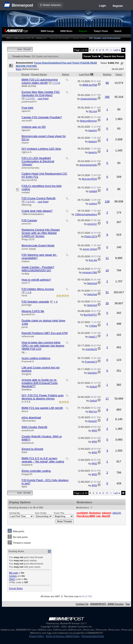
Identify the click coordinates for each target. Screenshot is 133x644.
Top (127, 604)
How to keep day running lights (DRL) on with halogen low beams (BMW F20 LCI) (43, 346)
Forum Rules (16, 588)
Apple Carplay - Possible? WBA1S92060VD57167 (38, 269)
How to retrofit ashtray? (36, 280)
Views (119, 74)
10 (107, 270)
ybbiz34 (116, 513)
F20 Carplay (29, 220)
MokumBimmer (88, 121)
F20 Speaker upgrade (35, 302)
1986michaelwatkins (33, 214)
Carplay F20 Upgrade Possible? (42, 117)
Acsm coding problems (36, 358)
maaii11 (93, 336)
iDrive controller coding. (36, 471)
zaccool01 (27, 120)
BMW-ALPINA (29, 86)
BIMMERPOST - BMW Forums (107, 604)
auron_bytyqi (29, 249)
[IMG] (12, 579)
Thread (25, 74)
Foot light (27, 108)
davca (25, 411)
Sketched (92, 283)
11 (107, 50)
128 (107, 201)
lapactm (26, 111)
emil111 (26, 283)
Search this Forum (114, 56)
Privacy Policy (37, 636)
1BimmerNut (29, 421)
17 (107, 399)
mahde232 (91, 349)
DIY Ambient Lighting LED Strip (41, 149)
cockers (93, 203)
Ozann (25, 143)
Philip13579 (28, 239)
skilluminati (28, 336)
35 (107, 303)
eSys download (31, 417)
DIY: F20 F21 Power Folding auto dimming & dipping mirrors (43, 397)
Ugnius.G (26, 152)
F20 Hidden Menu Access (38, 289)
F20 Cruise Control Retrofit (38, 198)
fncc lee (93, 260)
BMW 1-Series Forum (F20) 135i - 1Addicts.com (27, 38)
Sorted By (14, 513)
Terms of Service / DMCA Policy (63, 636)
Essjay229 (27, 474)
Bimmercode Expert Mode (38, 245)
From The (59, 513)
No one (93, 111)
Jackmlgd (26, 305)
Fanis (24, 295)
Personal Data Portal (93, 636)
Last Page (43, 98)
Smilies (13, 576)
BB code (13, 573)
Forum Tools (91, 56)
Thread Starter (39, 74)
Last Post (84, 74)
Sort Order (41, 513)
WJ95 (94, 430)
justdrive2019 (29, 102)
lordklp (25, 274)
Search (118, 31)
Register (118, 6)
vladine (25, 261)
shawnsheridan (89, 99)
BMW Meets (66, 31)
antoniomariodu (30, 168)
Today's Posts (101, 31)
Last (117, 50)
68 (107, 83)
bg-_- (24, 352)
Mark (19, 69)
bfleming (26, 205)
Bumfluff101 (28, 314)
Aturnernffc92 (29, 180)
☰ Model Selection (51, 5)
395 (107, 97)
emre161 (26, 224)
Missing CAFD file (33, 311)
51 (107, 292)
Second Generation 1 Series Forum (68, 38)
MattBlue (27, 389)
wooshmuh (28, 430)
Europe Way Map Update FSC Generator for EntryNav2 (41, 94)
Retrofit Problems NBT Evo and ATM (45, 333)
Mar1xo (93, 411)
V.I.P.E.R (26, 402)
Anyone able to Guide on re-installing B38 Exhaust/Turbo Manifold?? (40, 383)
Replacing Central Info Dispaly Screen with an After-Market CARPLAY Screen (41, 233)
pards (25, 327)
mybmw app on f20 (34, 127)
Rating (66, 74)
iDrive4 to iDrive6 (32, 449)
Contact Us (82, 604)
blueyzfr (93, 421)
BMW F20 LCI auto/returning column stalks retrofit (40, 81)
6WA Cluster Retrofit (34, 427)
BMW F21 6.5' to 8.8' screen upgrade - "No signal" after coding (43, 460)
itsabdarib (27, 465)
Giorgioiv (26, 374)
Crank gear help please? (37, 211)
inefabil (26, 192)
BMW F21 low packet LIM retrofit (42, 408)
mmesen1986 (90, 272)
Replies (107, 74)
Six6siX (93, 386)
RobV (24, 452)
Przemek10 (28, 361)
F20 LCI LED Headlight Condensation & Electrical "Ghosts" (38, 161)
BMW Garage (47, 31)
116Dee (93, 326)
